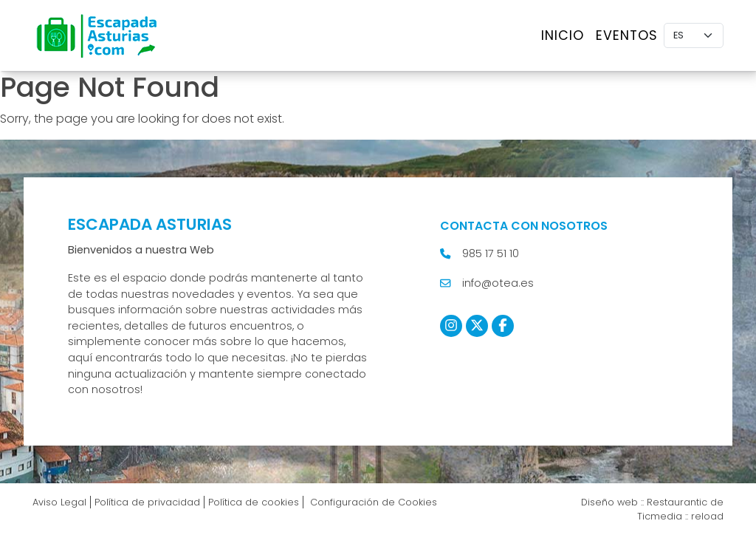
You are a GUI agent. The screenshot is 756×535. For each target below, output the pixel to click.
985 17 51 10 (491, 253)
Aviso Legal (59, 502)
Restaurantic (677, 502)
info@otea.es (498, 283)
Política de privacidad (147, 502)
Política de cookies (254, 502)
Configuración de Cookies (372, 502)
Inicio (563, 35)
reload (707, 516)
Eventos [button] (627, 35)
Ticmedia (660, 516)
